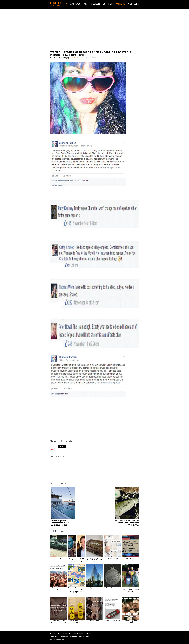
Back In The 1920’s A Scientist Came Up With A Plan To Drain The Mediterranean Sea (76, 591)
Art (86, 4)
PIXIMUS (59, 3)
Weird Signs (131, 558)
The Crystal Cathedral (95, 588)
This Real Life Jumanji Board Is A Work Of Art (94, 560)
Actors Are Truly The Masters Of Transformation (76, 560)
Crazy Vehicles (58, 558)
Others (121, 4)
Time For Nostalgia (113, 621)
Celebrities (98, 4)
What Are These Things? (113, 589)
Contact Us (54, 637)
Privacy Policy (84, 637)
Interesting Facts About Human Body (58, 621)
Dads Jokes (95, 621)
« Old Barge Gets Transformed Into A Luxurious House (60, 523)
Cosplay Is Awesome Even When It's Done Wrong (131, 589)
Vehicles (133, 4)
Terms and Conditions (68, 637)
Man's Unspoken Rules (131, 621)
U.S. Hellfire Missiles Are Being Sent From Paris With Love (127, 523)
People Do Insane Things (58, 589)
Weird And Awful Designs (76, 621)
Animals (75, 4)
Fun (111, 4)
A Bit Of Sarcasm (113, 558)
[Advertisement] (94, 30)
